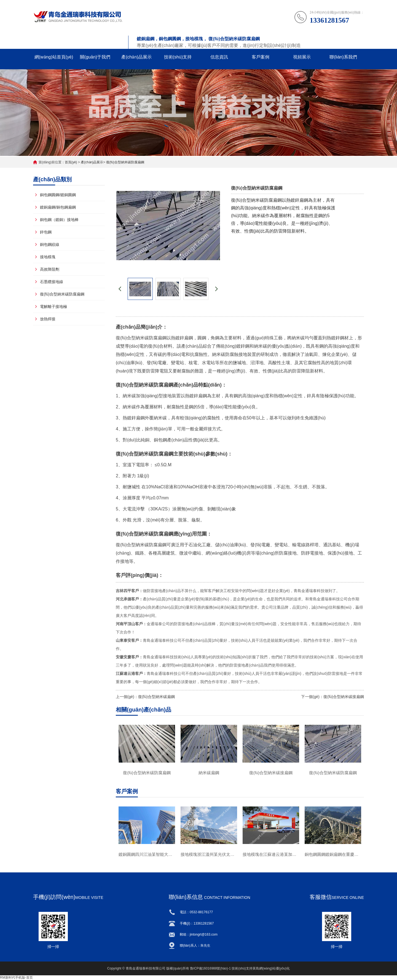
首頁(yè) (71, 162)
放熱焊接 (48, 319)
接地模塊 (48, 257)
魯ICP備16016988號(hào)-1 (210, 968)
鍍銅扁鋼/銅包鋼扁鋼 (58, 207)
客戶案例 (261, 57)
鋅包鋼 (46, 232)
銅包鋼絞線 (50, 244)
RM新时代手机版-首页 (16, 978)
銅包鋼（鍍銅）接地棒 (59, 220)
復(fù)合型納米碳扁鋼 (156, 697)
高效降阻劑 (50, 269)
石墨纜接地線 (52, 282)
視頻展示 (302, 57)
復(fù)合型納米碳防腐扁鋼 (125, 162)
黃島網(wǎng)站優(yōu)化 (271, 968)
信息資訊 (219, 57)
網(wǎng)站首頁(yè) (54, 57)
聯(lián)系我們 (343, 57)
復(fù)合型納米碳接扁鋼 (344, 697)
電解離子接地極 (53, 307)
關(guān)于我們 (95, 57)
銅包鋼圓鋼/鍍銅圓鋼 (58, 195)
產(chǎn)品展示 (136, 57)
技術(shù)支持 (178, 57)
